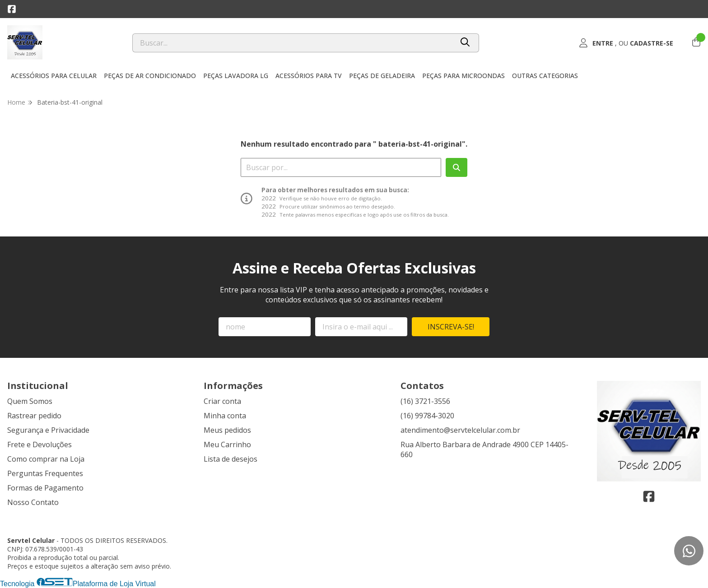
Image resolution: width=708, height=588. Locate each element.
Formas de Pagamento (45, 488)
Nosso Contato (33, 502)
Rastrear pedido (34, 416)
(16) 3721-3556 (425, 401)
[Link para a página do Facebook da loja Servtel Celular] (12, 9)
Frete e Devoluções (40, 444)
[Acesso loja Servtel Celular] (626, 43)
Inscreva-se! (451, 327)
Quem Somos (30, 401)
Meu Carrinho (227, 444)
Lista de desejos (231, 459)
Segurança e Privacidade (48, 430)
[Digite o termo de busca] (293, 43)
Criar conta (222, 401)
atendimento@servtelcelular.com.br (460, 430)
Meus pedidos (227, 430)
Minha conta (225, 416)
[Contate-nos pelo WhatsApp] (689, 551)
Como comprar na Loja (46, 459)
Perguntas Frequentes (45, 473)
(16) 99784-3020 (427, 416)
